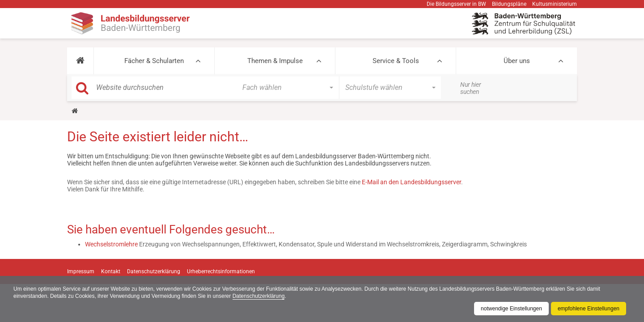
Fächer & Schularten (154, 61)
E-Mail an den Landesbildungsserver (411, 182)
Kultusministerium (555, 4)
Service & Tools (396, 61)
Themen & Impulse (275, 61)
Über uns (517, 61)
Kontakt (111, 271)
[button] (80, 61)
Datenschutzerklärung (259, 296)
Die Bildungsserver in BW (456, 4)
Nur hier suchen (471, 88)
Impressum (81, 271)
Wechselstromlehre (111, 244)
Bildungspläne (509, 4)
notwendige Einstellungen (511, 309)
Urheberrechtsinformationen (221, 271)
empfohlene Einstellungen (589, 309)
